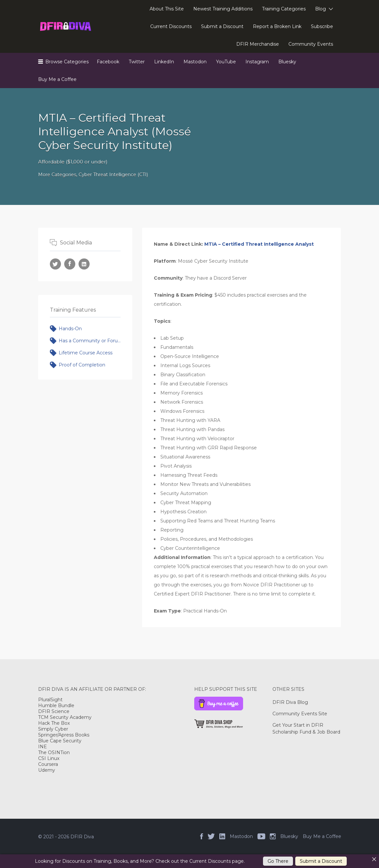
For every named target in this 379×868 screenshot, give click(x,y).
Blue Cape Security (60, 741)
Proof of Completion (82, 365)
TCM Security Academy (65, 717)
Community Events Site (300, 714)
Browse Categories (67, 62)
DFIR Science (54, 711)
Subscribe (322, 26)
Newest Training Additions (223, 9)
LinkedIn (164, 62)
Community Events (311, 44)
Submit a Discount (222, 26)
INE (43, 747)
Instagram (257, 62)
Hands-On (70, 329)
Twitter (137, 62)
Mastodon (195, 62)
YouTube (226, 62)
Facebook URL (70, 264)
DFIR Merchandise (258, 44)
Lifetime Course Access (86, 353)
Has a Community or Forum (90, 341)
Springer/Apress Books (64, 735)
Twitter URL (55, 264)
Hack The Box (54, 723)
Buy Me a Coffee (57, 79)
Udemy (47, 770)
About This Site (167, 9)
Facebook (108, 62)
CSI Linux (49, 758)
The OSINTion (54, 752)
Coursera (48, 764)
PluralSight (50, 700)
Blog (321, 9)
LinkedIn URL (84, 264)
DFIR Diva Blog (290, 702)
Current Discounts (171, 26)
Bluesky (287, 62)
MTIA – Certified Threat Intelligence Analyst (259, 244)
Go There (278, 861)
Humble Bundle (56, 705)
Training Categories (284, 9)
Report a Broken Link (277, 26)
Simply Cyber (53, 729)
